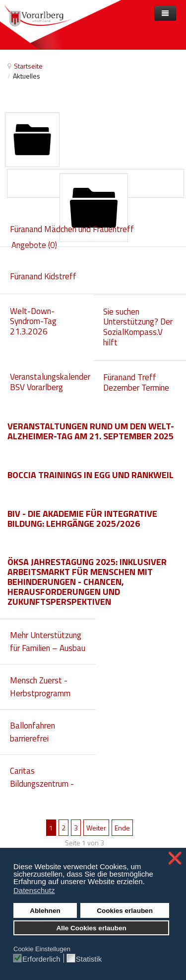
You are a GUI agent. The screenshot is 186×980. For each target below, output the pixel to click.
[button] (148, 883)
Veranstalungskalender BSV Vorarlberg (50, 382)
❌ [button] (175, 858)
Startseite (28, 66)
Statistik (89, 959)
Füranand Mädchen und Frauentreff (72, 229)
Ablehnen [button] (45, 911)
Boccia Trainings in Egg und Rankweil (91, 475)
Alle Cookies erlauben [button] (92, 928)
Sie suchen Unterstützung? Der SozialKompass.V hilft (138, 327)
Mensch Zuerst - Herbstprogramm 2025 (40, 693)
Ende (122, 828)
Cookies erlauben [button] (125, 911)
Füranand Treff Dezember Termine (136, 382)
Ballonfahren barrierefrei (32, 732)
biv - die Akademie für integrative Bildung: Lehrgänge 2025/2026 (82, 519)
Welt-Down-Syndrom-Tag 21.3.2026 (33, 322)
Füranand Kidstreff (43, 276)
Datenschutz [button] (34, 890)
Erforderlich (41, 959)
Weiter (96, 828)
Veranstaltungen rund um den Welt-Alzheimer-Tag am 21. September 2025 (91, 431)
